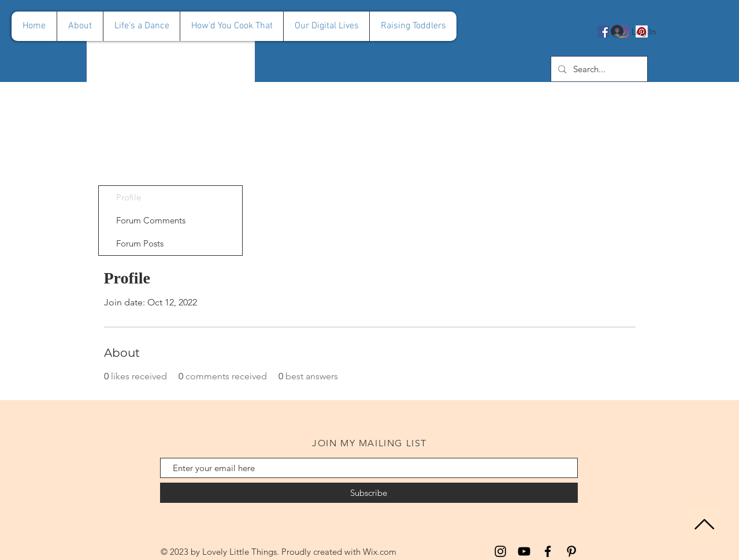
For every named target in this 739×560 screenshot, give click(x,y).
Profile (129, 197)
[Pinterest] (571, 551)
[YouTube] (524, 551)
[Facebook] (548, 551)
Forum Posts (140, 243)
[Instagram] (500, 551)
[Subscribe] (369, 493)
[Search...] (598, 69)
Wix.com (380, 552)
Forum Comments (151, 220)
